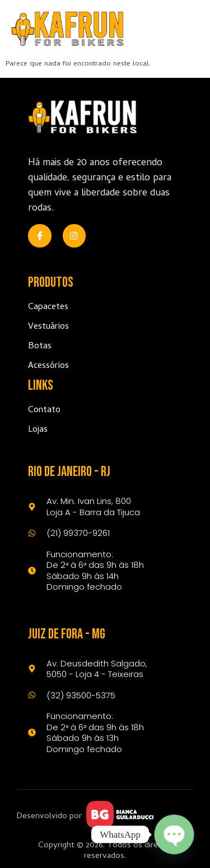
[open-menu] (186, 29)
